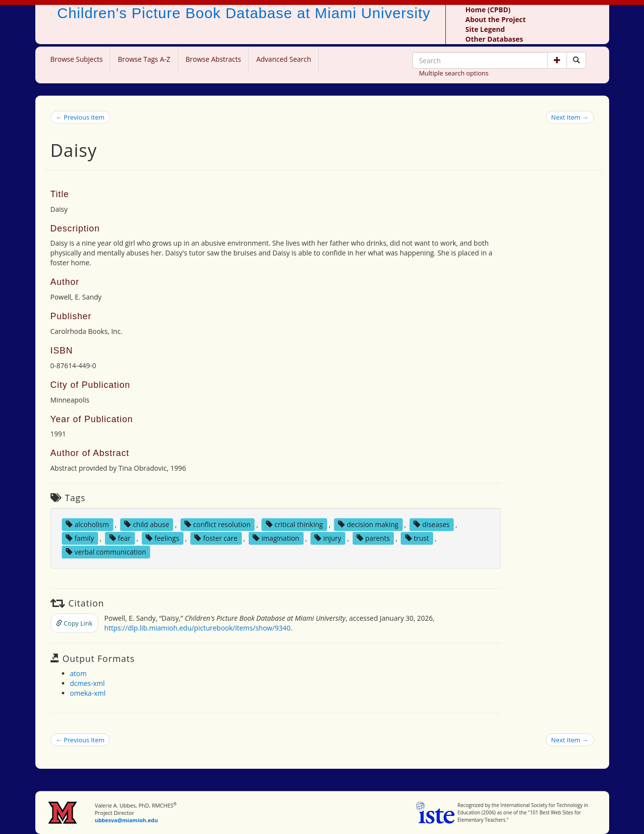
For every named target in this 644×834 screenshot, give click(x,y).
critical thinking (295, 524)
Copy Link (74, 623)
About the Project (496, 19)
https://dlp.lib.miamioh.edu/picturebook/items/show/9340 (198, 628)
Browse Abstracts (213, 59)
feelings (162, 538)
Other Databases (494, 39)
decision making (368, 524)
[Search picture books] (576, 60)
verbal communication (106, 552)
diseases (431, 524)
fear (120, 538)
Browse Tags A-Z (144, 59)
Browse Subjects (77, 59)
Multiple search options (454, 73)
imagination (276, 538)
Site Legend (485, 29)
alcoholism (87, 524)
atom (78, 673)
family (80, 538)
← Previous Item (80, 117)
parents (373, 538)
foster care (216, 538)
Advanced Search (283, 59)
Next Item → (570, 117)
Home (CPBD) (488, 10)
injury (328, 538)
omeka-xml (88, 693)
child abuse (147, 524)
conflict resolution (218, 524)
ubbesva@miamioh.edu (126, 820)
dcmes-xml (88, 683)
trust (417, 538)
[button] (557, 60)
